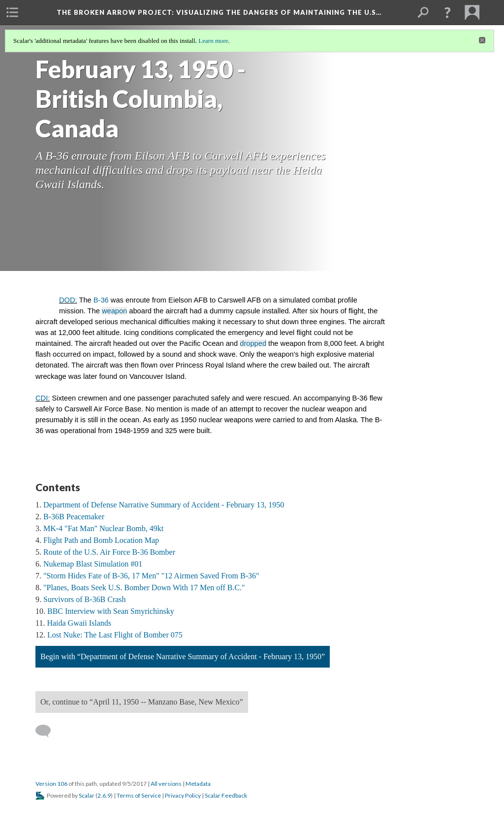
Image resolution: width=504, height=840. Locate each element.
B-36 (101, 300)
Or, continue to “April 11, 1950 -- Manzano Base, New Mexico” (142, 702)
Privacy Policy (183, 795)
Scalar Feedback (226, 795)
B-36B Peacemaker (74, 517)
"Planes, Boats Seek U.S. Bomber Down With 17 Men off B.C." (144, 588)
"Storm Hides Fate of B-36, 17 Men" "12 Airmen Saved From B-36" (151, 576)
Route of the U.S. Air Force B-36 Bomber (109, 552)
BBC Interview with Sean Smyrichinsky (111, 611)
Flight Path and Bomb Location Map (101, 540)
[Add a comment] (47, 731)
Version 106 (51, 784)
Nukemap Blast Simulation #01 (93, 564)
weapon (114, 311)
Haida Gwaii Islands (79, 623)
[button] (447, 12)
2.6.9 (104, 795)
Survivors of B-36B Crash (85, 599)
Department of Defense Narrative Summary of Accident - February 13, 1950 (164, 505)
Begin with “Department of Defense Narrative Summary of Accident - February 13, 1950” (183, 656)
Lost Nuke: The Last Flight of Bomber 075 (115, 635)
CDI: (43, 398)
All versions (166, 784)
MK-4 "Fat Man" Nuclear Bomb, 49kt (103, 528)
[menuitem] (12, 12)
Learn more (213, 41)
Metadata (198, 784)
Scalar (87, 795)
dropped (253, 343)
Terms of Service (139, 795)
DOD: (68, 300)
